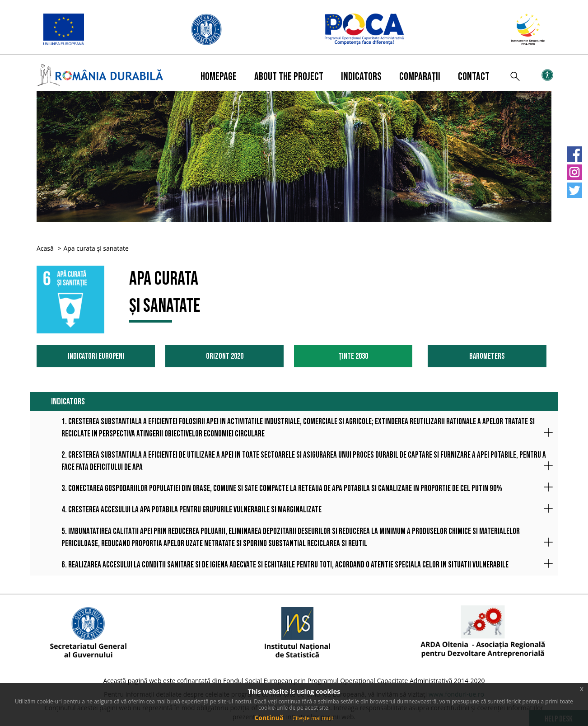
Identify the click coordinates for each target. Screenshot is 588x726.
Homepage (219, 77)
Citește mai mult (313, 718)
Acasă (45, 248)
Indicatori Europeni (96, 356)
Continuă (269, 718)
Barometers (487, 356)
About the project (289, 77)
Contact (474, 77)
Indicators (361, 77)
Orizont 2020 (225, 356)
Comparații (420, 77)
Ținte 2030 (353, 356)
